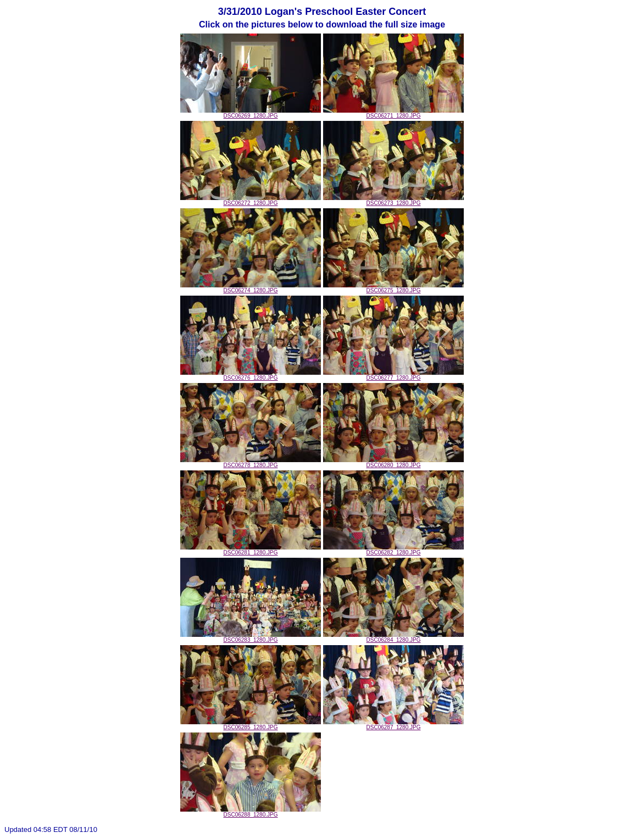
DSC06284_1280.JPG (393, 637)
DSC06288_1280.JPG (251, 812)
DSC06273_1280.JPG (393, 201)
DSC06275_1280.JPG (393, 288)
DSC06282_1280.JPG (393, 550)
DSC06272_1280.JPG (251, 201)
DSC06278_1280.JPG (251, 463)
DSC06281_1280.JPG (251, 550)
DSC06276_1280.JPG (251, 375)
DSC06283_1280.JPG (251, 637)
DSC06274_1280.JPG (251, 288)
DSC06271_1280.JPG (393, 113)
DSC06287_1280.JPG (393, 725)
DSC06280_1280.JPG (393, 463)
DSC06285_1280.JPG (251, 725)
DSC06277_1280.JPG (393, 375)
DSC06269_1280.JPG (251, 113)
